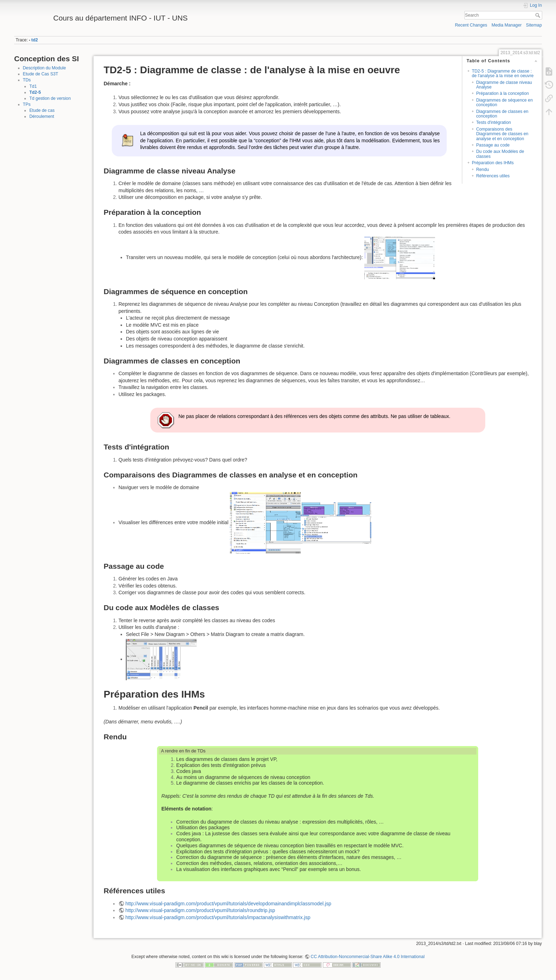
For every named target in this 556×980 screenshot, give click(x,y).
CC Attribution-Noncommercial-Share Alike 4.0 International (367, 957)
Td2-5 (35, 92)
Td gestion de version (50, 98)
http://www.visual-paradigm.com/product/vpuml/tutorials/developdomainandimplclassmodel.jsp (228, 904)
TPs (27, 104)
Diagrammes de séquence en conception (504, 102)
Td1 (33, 86)
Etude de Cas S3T (41, 74)
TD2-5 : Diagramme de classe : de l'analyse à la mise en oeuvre (503, 73)
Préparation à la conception (502, 93)
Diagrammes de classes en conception (502, 114)
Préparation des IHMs (493, 163)
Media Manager (507, 25)
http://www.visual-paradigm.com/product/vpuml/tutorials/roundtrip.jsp (200, 910)
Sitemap (534, 25)
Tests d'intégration (493, 122)
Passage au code (493, 145)
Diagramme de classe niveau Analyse (504, 85)
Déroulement (42, 116)
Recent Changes (471, 25)
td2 (35, 40)
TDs (27, 80)
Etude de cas (42, 110)
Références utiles (493, 176)
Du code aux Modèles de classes (500, 154)
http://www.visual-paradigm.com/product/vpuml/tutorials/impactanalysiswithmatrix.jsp (218, 917)
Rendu (482, 170)
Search (538, 15)
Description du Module (45, 68)
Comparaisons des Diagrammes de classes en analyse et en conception (502, 134)
